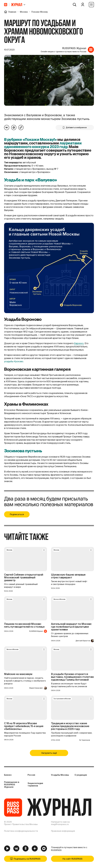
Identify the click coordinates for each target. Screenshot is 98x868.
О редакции (81, 775)
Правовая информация (63, 831)
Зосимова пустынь (23, 451)
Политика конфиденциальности (21, 831)
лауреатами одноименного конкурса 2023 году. (43, 145)
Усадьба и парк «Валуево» (30, 180)
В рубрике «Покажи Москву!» (30, 139)
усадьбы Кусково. (14, 361)
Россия (31, 775)
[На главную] (6, 5)
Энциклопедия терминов (35, 784)
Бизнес (8, 775)
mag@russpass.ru (60, 824)
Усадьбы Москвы (60, 775)
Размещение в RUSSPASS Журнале (12, 784)
